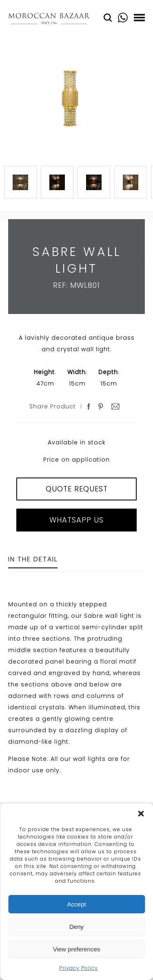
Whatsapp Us (76, 520)
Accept (77, 904)
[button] (141, 814)
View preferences (77, 949)
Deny (76, 927)
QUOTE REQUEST (77, 489)
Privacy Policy (79, 968)
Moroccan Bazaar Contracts (49, 20)
